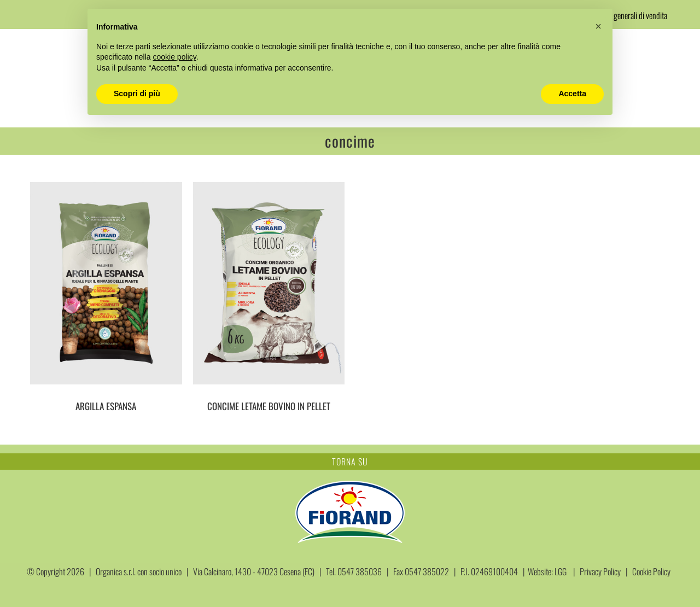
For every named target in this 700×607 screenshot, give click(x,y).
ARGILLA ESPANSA (106, 406)
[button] (598, 26)
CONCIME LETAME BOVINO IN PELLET (269, 406)
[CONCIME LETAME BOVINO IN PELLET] (269, 283)
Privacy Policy (600, 571)
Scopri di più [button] (137, 94)
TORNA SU (350, 462)
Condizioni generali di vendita (625, 15)
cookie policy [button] (175, 57)
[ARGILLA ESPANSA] (106, 283)
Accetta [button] (572, 94)
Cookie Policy (651, 571)
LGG (561, 571)
